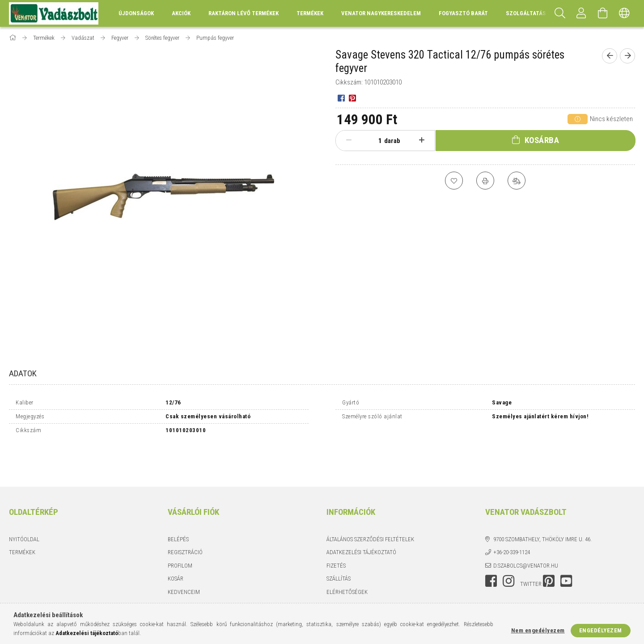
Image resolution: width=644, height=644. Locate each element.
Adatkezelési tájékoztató (361, 520)
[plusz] (422, 140)
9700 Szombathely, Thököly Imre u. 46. (542, 507)
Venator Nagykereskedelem (381, 13)
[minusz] (349, 140)
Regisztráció (185, 520)
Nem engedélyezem (538, 630)
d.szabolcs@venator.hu (526, 533)
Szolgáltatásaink (532, 13)
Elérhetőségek (347, 560)
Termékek (22, 520)
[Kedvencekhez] (454, 181)
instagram (508, 549)
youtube (566, 549)
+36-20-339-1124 (512, 520)
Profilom (180, 533)
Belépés (178, 507)
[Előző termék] (610, 56)
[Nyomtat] (485, 181)
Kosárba (542, 140)
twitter (531, 552)
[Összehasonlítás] (517, 181)
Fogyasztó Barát (463, 13)
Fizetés (336, 533)
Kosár (176, 547)
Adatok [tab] (23, 373)
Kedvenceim (184, 560)
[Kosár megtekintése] (603, 13)
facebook (491, 549)
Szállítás (339, 547)
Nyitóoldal (24, 507)
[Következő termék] (627, 56)
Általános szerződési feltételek (370, 507)
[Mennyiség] (375, 141)
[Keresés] (560, 13)
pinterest (549, 549)
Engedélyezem (601, 630)
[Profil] (581, 13)
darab (392, 141)
